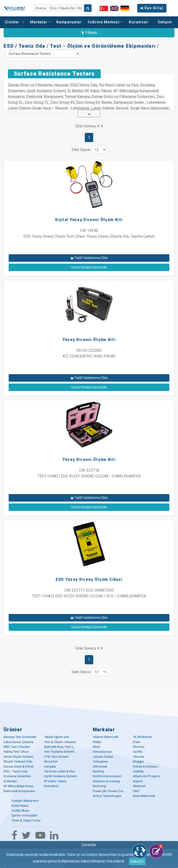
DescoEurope (102, 751)
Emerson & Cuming (106, 781)
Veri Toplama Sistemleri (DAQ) (66, 751)
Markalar (40, 22)
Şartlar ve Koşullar (25, 815)
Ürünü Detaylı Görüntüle (89, 267)
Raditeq (98, 771)
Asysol (138, 781)
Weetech (139, 786)
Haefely (138, 771)
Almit (96, 747)
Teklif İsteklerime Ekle (89, 258)
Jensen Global (103, 757)
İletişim (165, 22)
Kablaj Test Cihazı (16, 751)
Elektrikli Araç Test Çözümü (64, 747)
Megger (138, 761)
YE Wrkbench (142, 737)
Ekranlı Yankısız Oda (18, 761)
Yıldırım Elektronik (105, 737)
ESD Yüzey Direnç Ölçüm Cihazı (89, 579)
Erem (137, 742)
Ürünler (13, 22)
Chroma (139, 757)
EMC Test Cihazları (17, 747)
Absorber (51, 761)
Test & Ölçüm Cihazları (60, 742)
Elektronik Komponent (19, 791)
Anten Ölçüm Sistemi (18, 757)
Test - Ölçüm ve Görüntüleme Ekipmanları (103, 46)
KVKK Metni (20, 806)
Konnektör (52, 786)
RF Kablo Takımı (55, 781)
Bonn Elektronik (144, 796)
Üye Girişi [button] (152, 8)
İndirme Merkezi (105, 22)
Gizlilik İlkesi (20, 810)
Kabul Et (137, 861)
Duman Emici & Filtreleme (21, 766)
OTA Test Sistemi (56, 757)
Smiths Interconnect (107, 776)
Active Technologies (107, 796)
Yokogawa (100, 761)
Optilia (138, 751)
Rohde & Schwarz (145, 766)
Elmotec (139, 747)
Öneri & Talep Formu (26, 820)
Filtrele (89, 33)
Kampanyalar (69, 22)
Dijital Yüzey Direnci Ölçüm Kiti (89, 220)
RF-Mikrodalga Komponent (23, 786)
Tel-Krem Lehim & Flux (60, 771)
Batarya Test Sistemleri (20, 737)
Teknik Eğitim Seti (57, 737)
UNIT (136, 791)
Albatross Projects (147, 776)
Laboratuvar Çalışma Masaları (25, 742)
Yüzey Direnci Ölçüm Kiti (89, 340)
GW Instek (100, 766)
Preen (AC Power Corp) (110, 791)
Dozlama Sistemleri (17, 776)
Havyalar (50, 766)
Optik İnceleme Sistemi (60, 776)
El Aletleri (10, 781)
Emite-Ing (99, 786)
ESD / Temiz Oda (24, 46)
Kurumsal (138, 22)
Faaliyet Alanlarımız (25, 801)
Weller (97, 742)
